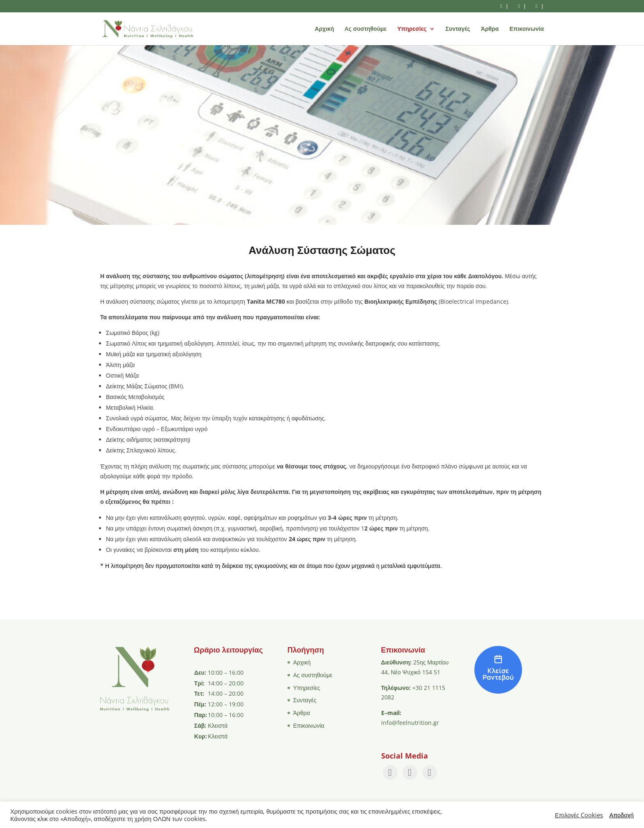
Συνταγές (458, 29)
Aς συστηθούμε (366, 29)
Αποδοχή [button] (621, 815)
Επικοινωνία (527, 29)
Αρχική (324, 29)
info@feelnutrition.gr (410, 723)
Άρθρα (490, 29)
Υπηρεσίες (412, 29)
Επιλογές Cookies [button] (579, 815)
